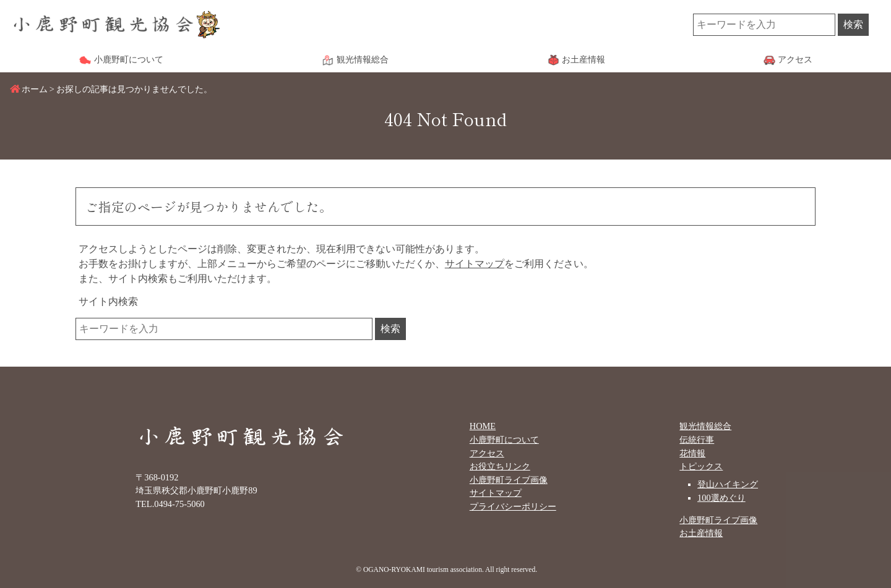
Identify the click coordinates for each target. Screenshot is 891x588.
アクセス (487, 453)
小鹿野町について (504, 440)
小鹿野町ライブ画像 (509, 480)
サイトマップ (475, 264)
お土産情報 (701, 533)
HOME (483, 426)
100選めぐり (721, 498)
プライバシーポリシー (513, 506)
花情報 (692, 453)
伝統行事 (697, 440)
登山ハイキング (728, 484)
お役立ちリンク (500, 466)
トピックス (701, 466)
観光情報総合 (705, 426)
